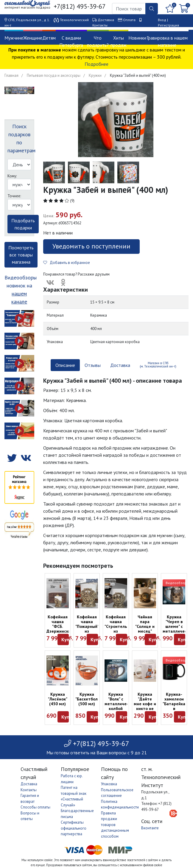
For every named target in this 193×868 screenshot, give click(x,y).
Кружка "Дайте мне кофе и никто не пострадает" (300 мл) (146, 706)
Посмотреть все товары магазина (21, 255)
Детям (49, 38)
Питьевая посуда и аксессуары (54, 75)
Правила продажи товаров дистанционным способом (115, 825)
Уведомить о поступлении (91, 246)
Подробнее (96, 64)
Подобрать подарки (23, 224)
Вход (162, 20)
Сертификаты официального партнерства (74, 828)
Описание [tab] (65, 365)
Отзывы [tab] (93, 365)
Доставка (106, 20)
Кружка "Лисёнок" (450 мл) (58, 699)
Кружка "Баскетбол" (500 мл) (87, 699)
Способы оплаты (35, 807)
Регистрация (168, 25)
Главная (11, 75)
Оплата (129, 20)
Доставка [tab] (120, 365)
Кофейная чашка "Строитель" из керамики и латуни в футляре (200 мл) (116, 634)
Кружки (95, 75)
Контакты (100, 25)
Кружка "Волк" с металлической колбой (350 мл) (120, 704)
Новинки (137, 38)
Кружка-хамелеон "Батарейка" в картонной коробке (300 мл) (175, 709)
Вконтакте (150, 828)
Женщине (33, 38)
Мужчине (14, 38)
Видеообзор (176, 583)
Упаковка (109, 784)
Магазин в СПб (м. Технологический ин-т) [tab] (158, 365)
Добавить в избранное (67, 263)
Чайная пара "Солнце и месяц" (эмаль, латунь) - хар (145, 631)
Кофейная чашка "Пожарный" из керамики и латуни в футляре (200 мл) (87, 634)
